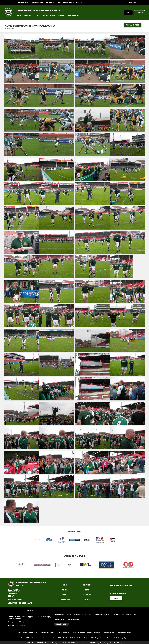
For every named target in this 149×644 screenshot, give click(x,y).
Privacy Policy (131, 614)
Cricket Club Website (62, 633)
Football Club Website (47, 633)
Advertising (78, 614)
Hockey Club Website (78, 633)
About (69, 614)
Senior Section (22, 3)
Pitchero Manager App (124, 633)
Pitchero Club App (108, 633)
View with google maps (20, 603)
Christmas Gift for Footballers (72, 638)
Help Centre (60, 614)
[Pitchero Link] (141, 3)
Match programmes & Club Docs (70, 3)
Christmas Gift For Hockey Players (117, 638)
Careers (88, 614)
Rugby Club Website (94, 633)
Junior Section (37, 3)
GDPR (107, 614)
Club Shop (50, 3)
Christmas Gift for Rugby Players (94, 638)
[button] (19, 16)
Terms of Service (117, 614)
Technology (98, 614)
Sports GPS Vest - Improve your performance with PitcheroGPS (41, 638)
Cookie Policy (60, 619)
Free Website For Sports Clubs (28, 633)
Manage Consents (74, 619)
